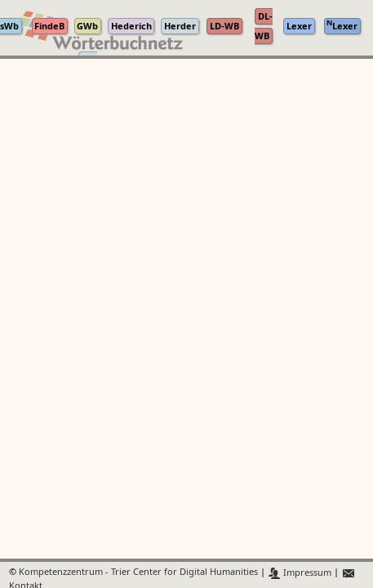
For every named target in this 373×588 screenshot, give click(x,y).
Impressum (300, 573)
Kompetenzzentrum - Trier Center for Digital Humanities (138, 573)
